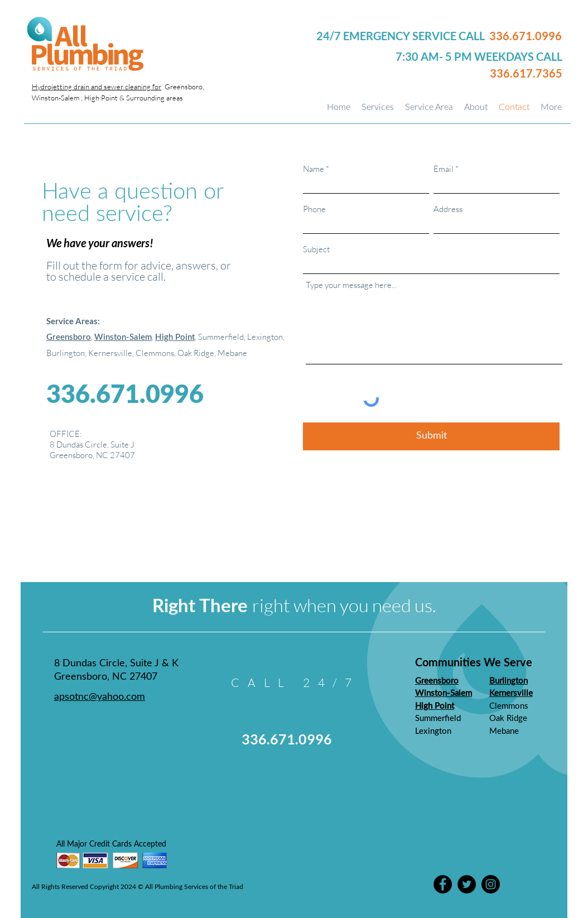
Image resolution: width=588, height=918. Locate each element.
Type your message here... (351, 285)
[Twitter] (467, 884)
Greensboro (69, 337)
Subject (316, 249)
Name (314, 169)
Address (448, 209)
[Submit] (431, 436)
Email (444, 169)
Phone (314, 209)
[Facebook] (443, 884)
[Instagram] (491, 884)
